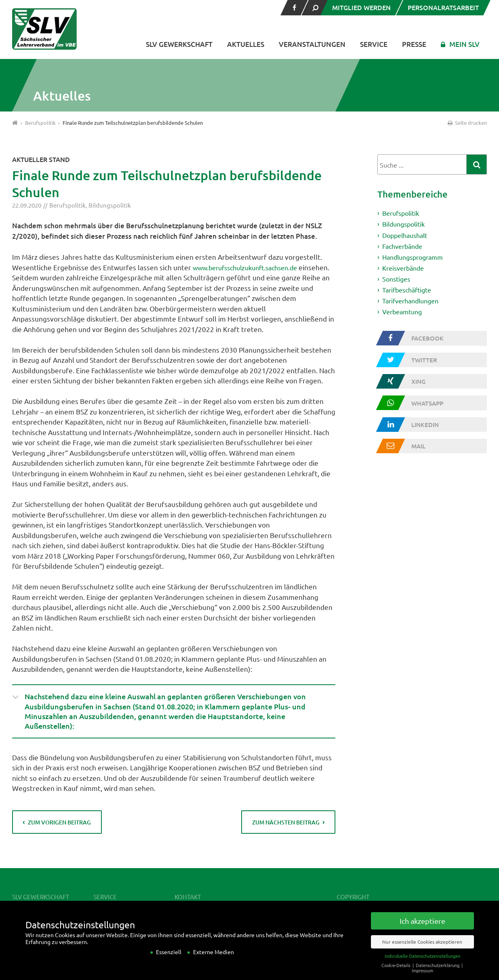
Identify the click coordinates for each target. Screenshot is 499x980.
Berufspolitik (67, 205)
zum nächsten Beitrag (285, 825)
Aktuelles (246, 44)
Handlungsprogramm (416, 259)
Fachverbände (404, 247)
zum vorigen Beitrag (60, 825)
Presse (414, 44)
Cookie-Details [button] (397, 974)
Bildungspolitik (110, 205)
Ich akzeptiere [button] (422, 930)
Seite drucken (467, 123)
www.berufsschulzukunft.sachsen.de (251, 267)
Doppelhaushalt (407, 236)
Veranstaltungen (312, 44)
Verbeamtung (404, 316)
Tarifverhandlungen (414, 305)
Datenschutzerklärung (438, 974)
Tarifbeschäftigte (410, 293)
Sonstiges (398, 282)
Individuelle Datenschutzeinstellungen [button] (422, 965)
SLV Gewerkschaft (179, 44)
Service (374, 44)
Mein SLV (464, 44)
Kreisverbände (405, 270)
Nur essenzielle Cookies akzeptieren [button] (422, 951)
